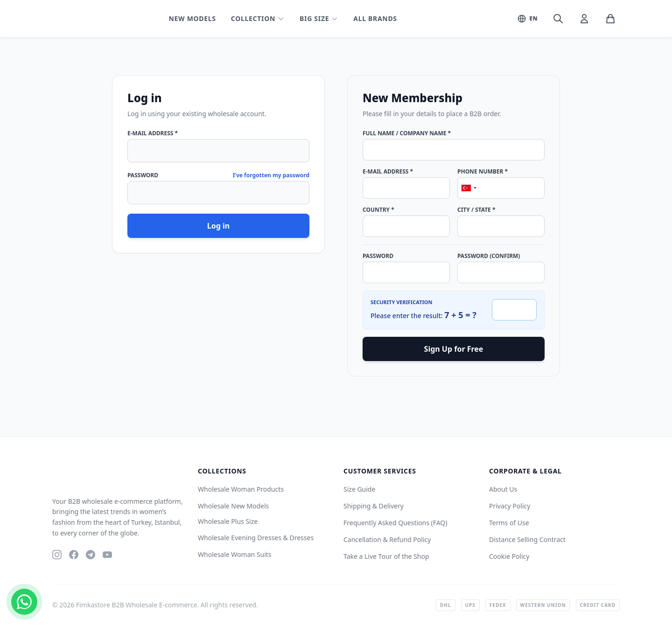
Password (143, 175)
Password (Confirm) (489, 256)
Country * (378, 210)
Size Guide (359, 489)
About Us (503, 489)
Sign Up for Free (454, 349)
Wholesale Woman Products (241, 489)
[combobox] (469, 188)
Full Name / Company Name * (407, 133)
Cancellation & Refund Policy (387, 539)
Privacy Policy (510, 506)
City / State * (476, 210)
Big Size (319, 18)
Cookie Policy (509, 556)
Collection (258, 18)
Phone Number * (483, 172)
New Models (192, 18)
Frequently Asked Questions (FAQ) (395, 523)
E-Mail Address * (153, 133)
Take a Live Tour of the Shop (386, 556)
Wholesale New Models (233, 506)
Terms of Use (509, 523)
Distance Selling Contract (527, 539)
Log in (218, 226)
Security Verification (401, 302)
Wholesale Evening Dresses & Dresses (256, 538)
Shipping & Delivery (374, 506)
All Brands (375, 18)
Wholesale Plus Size (228, 521)
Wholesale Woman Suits (235, 554)
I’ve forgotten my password (271, 175)
